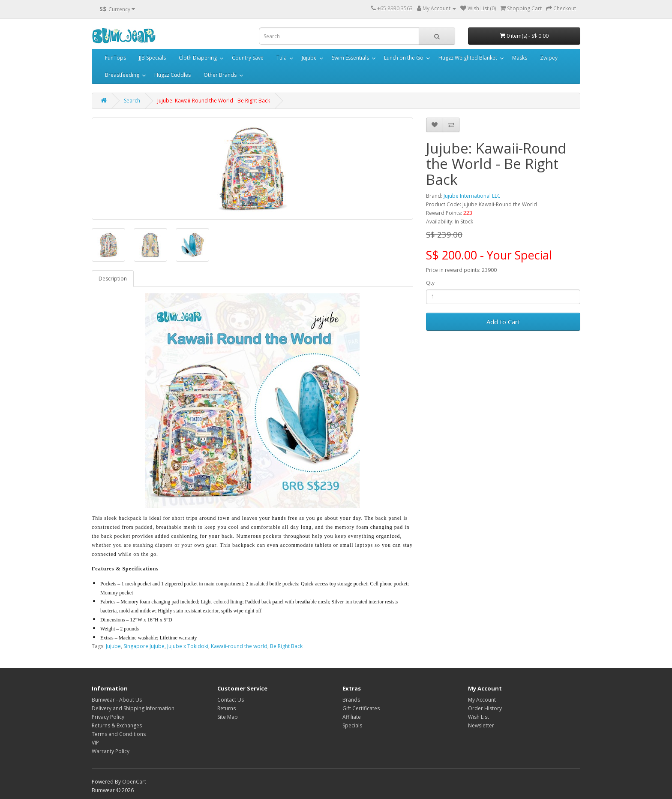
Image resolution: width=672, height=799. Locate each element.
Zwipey (549, 58)
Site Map (228, 717)
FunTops (115, 58)
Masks (520, 58)
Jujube (309, 58)
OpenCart (134, 782)
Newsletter (481, 725)
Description (113, 279)
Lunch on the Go (404, 58)
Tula (282, 58)
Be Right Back (286, 646)
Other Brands (220, 75)
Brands (351, 700)
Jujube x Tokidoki (188, 646)
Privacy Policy (108, 717)
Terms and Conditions (119, 734)
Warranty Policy (111, 751)
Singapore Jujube (144, 646)
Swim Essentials (350, 58)
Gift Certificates (361, 708)
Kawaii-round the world (239, 646)
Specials (352, 725)
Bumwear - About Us (117, 700)
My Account (482, 700)
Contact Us (231, 700)
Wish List (478, 717)
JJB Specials (152, 58)
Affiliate (352, 717)
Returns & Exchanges (117, 725)
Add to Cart (503, 322)
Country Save (248, 58)
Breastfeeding (122, 75)
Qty (430, 283)
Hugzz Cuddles (172, 75)
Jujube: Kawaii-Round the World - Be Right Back (214, 101)
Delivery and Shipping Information (133, 708)
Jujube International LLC (472, 196)
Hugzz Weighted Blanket (468, 58)
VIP (95, 743)
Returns (226, 708)
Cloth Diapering (198, 58)
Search (132, 101)
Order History (485, 708)
